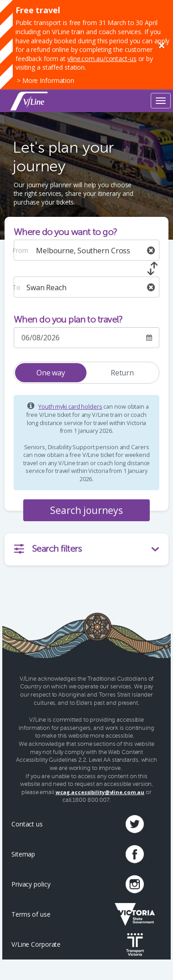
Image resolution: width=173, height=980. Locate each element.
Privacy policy (31, 884)
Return (122, 373)
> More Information (46, 80)
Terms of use (31, 914)
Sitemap (23, 854)
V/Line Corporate (36, 944)
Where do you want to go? (66, 232)
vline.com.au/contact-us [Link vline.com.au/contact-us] (102, 59)
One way (51, 373)
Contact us (27, 824)
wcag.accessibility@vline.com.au (100, 792)
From (20, 250)
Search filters (96, 549)
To (16, 287)
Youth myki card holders (70, 407)
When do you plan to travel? (68, 320)
